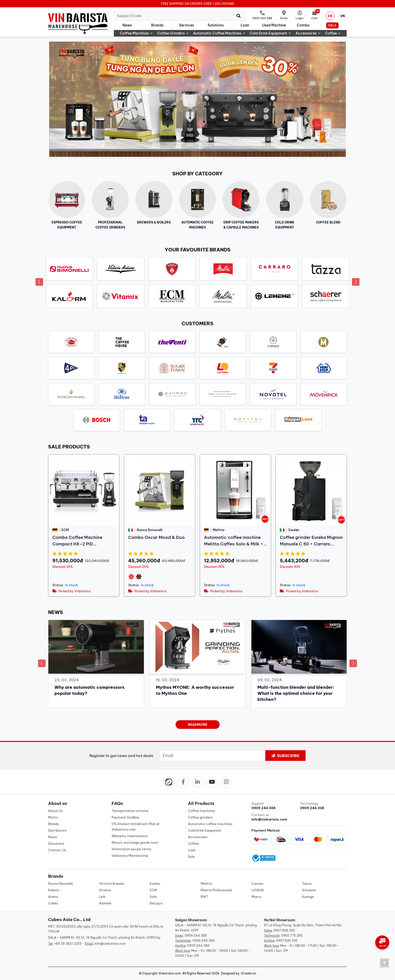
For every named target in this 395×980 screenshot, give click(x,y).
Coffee (333, 33)
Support (275, 806)
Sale (332, 25)
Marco (256, 897)
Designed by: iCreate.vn (239, 973)
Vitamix (105, 890)
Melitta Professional (216, 890)
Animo (53, 897)
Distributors (57, 830)
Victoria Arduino (112, 884)
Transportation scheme (130, 811)
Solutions (216, 25)
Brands (157, 25)
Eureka (155, 884)
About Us (55, 811)
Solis (153, 897)
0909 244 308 (204, 941)
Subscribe (285, 756)
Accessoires (308, 33)
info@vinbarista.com (110, 944)
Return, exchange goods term (135, 842)
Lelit (102, 897)
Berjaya (156, 903)
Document (56, 843)
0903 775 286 (292, 936)
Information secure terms (131, 849)
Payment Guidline (125, 817)
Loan (245, 25)
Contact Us (57, 850)
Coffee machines (136, 33)
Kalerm (54, 890)
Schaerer (309, 890)
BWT (204, 897)
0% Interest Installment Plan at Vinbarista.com (136, 827)
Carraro (257, 884)
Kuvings (308, 897)
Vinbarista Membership (130, 856)
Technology (323, 806)
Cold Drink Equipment (270, 33)
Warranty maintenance (130, 836)
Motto (53, 817)
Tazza (307, 884)
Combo (303, 25)
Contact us (275, 817)
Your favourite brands (198, 250)
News (127, 25)
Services (187, 25)
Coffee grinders (173, 33)
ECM (153, 890)
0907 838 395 (284, 930)
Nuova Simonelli (60, 884)
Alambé (105, 903)
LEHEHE (258, 890)
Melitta (206, 884)
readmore (198, 725)
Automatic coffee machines (219, 33)
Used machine (274, 25)
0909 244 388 (196, 936)
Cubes (53, 903)
